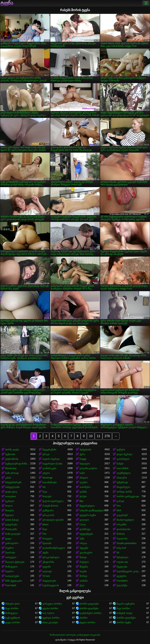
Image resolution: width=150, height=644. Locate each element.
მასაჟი (83, 557)
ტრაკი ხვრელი (51, 557)
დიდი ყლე (11, 492)
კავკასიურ (122, 515)
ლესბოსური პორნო (90, 613)
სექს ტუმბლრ (13, 618)
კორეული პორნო (52, 604)
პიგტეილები (49, 581)
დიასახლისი (124, 529)
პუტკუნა (84, 548)
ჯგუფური (121, 576)
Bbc (82, 501)
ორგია (83, 543)
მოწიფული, (12, 613)
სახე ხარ (121, 548)
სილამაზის (123, 468)
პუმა (82, 539)
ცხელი (46, 473)
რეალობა (122, 539)
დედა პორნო (13, 623)
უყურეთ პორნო (51, 618)
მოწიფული (11, 567)
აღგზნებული (124, 473)
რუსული (84, 562)
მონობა (121, 534)
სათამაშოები (50, 482)
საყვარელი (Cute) (52, 464)
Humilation (122, 581)
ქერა (82, 454)
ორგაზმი (121, 525)
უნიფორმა (48, 562)
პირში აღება (12, 450)
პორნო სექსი (124, 623)
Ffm (44, 534)
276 (107, 436)
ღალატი (47, 571)
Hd (44, 487)
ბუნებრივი (122, 482)
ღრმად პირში (124, 492)
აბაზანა (84, 581)
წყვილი (9, 515)
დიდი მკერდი (124, 454)
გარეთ (120, 501)
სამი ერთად (12, 473)
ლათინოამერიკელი (54, 548)
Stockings (48, 478)
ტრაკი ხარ (48, 515)
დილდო (84, 520)
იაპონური (85, 487)
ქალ (82, 585)
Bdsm (45, 525)
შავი (45, 492)
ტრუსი (83, 496)
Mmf (119, 511)
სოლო (9, 506)
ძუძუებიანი (85, 450)
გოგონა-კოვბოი (88, 468)
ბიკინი (83, 571)
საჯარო (9, 571)
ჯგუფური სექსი (88, 515)
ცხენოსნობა (12, 459)
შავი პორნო (12, 608)
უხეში (45, 553)
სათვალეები (12, 576)
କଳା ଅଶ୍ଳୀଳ (48, 613)
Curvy (83, 525)
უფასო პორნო (50, 608)
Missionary (11, 468)
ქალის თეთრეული (53, 501)
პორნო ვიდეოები (89, 604)
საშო (82, 473)
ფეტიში (47, 567)
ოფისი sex (122, 562)
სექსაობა (10, 454)
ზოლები (47, 496)
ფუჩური (121, 450)
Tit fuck (46, 576)
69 (118, 553)
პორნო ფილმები (89, 608)
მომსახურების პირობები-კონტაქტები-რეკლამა (75, 635)
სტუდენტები (86, 534)
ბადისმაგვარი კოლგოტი (129, 571)
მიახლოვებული (125, 520)
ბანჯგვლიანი (12, 487)
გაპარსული (123, 459)
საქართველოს (51, 585)
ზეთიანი (47, 543)
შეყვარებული (87, 506)
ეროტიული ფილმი (53, 520)
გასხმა (83, 492)
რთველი (47, 539)
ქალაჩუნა (122, 585)
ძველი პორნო (87, 623)
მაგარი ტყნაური (126, 604)
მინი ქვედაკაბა (14, 581)
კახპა (8, 478)
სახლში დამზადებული (92, 511)
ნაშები (120, 464)
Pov (119, 506)
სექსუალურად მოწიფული (18, 464)
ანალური (122, 478)
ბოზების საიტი (124, 613)
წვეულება (122, 567)
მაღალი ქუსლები (15, 562)
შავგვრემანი (49, 450)
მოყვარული (123, 487)
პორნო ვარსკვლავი (128, 496)
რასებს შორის (50, 506)
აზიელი (84, 478)
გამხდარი (48, 511)
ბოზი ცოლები (13, 534)
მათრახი (10, 553)
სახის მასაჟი (12, 520)
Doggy (83, 459)
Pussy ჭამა (11, 529)
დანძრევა (85, 529)
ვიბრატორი (12, 543)
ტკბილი (10, 501)
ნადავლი (85, 464)
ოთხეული (11, 557)
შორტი (83, 576)
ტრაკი (46, 454)
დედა (8, 539)
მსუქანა (84, 567)
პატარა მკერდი (51, 459)
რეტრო (9, 548)
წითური (10, 511)
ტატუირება (11, 525)
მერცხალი (122, 557)
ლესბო (84, 482)
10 (91, 436)
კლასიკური (86, 553)
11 (99, 436)
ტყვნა (7, 3)
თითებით (11, 496)
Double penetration (126, 543)
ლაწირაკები (49, 468)
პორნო (84, 618)
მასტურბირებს (13, 482)
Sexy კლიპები (50, 623)
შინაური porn (12, 604)
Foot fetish (11, 585)
